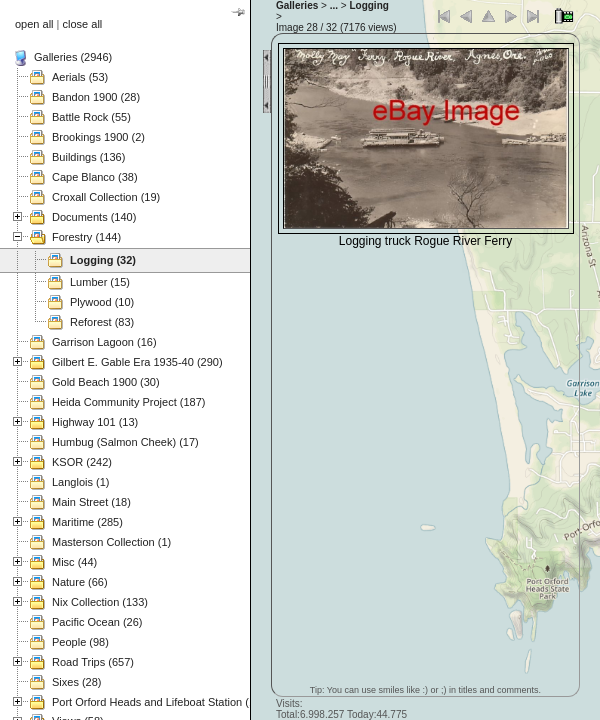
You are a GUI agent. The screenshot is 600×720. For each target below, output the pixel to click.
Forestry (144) (86, 237)
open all (34, 24)
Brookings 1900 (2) (98, 137)
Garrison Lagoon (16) (104, 342)
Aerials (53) (80, 77)
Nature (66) (80, 582)
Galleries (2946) (73, 57)
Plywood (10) (102, 302)
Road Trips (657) (93, 662)
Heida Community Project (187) (128, 402)
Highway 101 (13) (95, 422)
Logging (368, 5)
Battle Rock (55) (91, 117)
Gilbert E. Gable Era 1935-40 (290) (137, 362)
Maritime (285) (87, 522)
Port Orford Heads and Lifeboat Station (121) (161, 702)
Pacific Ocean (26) (97, 622)
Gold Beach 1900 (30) (106, 382)
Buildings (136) (88, 157)
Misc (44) (74, 562)
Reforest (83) (102, 322)
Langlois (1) (80, 482)
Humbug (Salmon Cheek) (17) (125, 442)
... (334, 5)
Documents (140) (94, 217)
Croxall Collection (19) (106, 197)
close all (83, 24)
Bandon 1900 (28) (96, 97)
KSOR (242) (82, 462)
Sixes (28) (77, 682)
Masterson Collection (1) (111, 542)
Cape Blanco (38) (95, 177)
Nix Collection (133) (100, 602)
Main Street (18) (91, 502)
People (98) (80, 642)
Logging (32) (103, 260)
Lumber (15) (100, 282)
